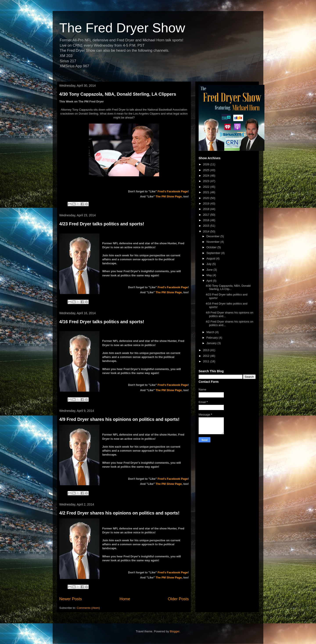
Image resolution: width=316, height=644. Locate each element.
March (211, 332)
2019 (207, 203)
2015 (207, 226)
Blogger (175, 631)
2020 (207, 198)
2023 (207, 181)
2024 (207, 176)
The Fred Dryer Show (122, 28)
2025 (207, 170)
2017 (207, 215)
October (212, 247)
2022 (207, 187)
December (214, 236)
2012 (207, 356)
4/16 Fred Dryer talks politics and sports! (102, 322)
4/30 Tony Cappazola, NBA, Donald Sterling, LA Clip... (228, 287)
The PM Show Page (169, 196)
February (213, 338)
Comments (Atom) (88, 608)
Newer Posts (71, 599)
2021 (207, 192)
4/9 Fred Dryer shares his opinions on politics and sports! (119, 419)
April (210, 281)
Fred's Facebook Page (173, 191)
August (211, 258)
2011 (207, 361)
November (214, 242)
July (209, 264)
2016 (207, 220)
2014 (207, 231)
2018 (207, 209)
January (212, 343)
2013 (207, 350)
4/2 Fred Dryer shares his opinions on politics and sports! (119, 513)
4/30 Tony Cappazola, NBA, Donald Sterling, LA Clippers (118, 94)
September (214, 253)
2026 (207, 164)
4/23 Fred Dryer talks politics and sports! (102, 224)
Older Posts (178, 599)
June (210, 270)
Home (125, 599)
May (210, 275)
